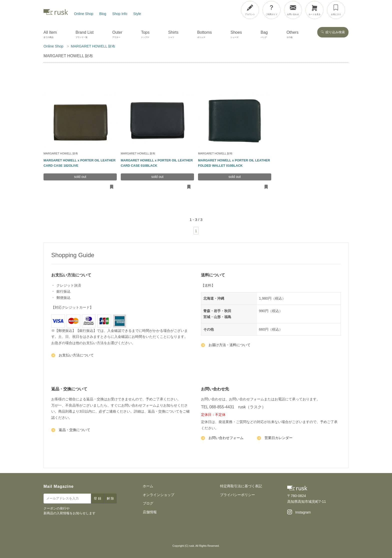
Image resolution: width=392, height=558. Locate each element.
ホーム (148, 486)
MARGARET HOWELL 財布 (61, 153)
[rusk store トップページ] (56, 14)
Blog (103, 14)
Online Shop (84, 14)
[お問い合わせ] (293, 10)
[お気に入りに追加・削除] (112, 187)
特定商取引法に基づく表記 (241, 486)
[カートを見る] (314, 10)
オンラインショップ (158, 495)
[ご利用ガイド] (271, 10)
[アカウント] (250, 10)
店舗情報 (150, 512)
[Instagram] (299, 513)
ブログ (148, 503)
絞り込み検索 (333, 32)
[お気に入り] (336, 10)
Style (137, 14)
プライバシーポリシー (237, 495)
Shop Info (120, 14)
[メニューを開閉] (373, 9)
